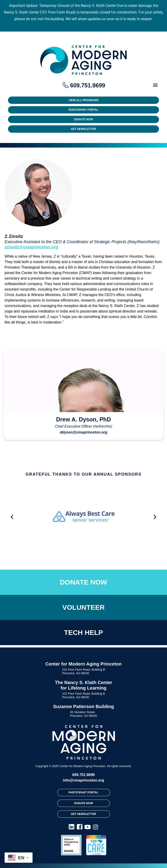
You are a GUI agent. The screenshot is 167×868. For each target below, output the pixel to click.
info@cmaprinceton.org (83, 780)
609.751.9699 (84, 775)
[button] (155, 85)
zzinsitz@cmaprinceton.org (31, 247)
